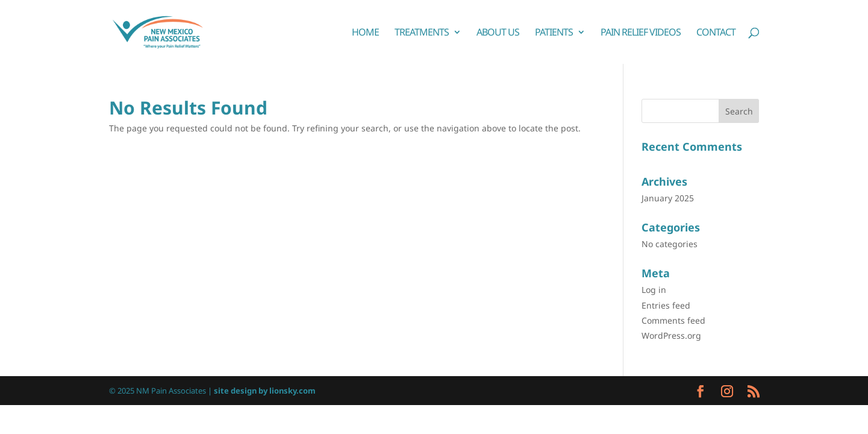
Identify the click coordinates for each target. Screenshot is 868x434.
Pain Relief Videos (641, 33)
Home (365, 33)
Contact (716, 33)
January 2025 (668, 198)
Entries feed (666, 305)
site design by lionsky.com (265, 391)
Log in (654, 290)
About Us (498, 33)
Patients (554, 33)
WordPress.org (671, 335)
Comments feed (673, 320)
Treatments (422, 33)
